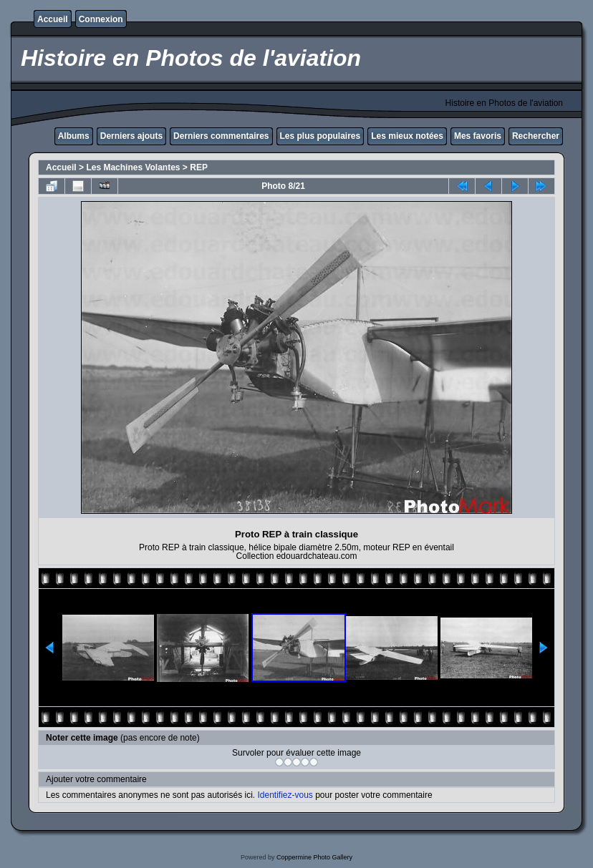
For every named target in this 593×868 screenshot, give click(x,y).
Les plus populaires (320, 136)
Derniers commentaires (221, 136)
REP (199, 167)
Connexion (101, 19)
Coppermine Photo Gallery (314, 857)
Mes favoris (478, 136)
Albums (74, 136)
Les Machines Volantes (133, 167)
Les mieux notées (407, 136)
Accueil (53, 19)
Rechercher (536, 136)
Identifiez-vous (285, 795)
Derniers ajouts (131, 136)
